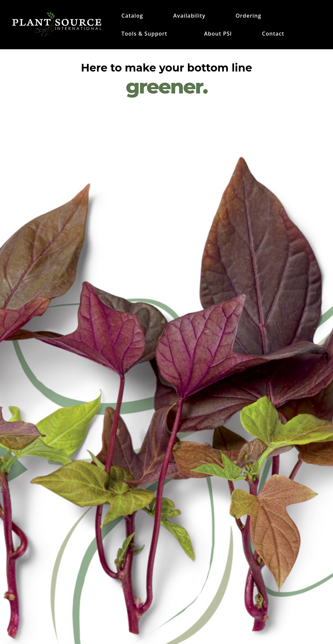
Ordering (248, 16)
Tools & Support (144, 34)
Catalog (132, 16)
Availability (189, 16)
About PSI (218, 34)
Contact (273, 34)
